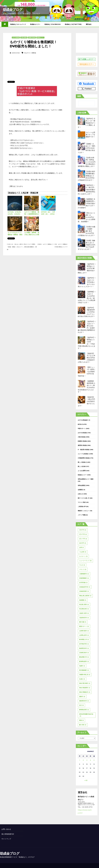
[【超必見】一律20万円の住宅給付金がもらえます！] (81, 400)
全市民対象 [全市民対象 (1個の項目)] (83, 583)
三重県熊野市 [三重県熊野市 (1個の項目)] (84, 574)
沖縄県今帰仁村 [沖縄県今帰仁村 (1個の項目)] (85, 675)
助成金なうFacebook (53, 24)
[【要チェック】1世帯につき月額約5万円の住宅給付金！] (81, 370)
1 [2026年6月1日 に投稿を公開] (80, 760)
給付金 (80, 424)
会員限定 (80, 490)
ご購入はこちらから (16, 186)
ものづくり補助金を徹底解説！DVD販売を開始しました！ (33, 44)
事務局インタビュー (84, 511)
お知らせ (80, 494)
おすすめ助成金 (16, 37)
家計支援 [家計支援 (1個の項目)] (83, 622)
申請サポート (82, 429)
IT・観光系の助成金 (84, 450)
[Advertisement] (37, 64)
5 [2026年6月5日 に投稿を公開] (94, 760)
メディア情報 (82, 515)
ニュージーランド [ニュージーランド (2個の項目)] (85, 561)
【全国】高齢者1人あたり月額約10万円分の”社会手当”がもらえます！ (87, 245)
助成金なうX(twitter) (73, 24)
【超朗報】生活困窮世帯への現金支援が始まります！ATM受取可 (86, 203)
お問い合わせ (6, 829)
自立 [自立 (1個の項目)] (81, 705)
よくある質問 (82, 471)
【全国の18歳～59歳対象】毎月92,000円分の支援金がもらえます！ (87, 231)
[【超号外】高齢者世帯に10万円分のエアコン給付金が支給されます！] (81, 310)
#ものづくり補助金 (30, 53)
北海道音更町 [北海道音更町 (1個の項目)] (84, 591)
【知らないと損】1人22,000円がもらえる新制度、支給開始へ (86, 217)
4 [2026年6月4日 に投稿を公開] (90, 760)
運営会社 (89, 24)
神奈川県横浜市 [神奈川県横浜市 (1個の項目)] (85, 692)
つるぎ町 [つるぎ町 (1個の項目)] (83, 552)
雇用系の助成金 (82, 445)
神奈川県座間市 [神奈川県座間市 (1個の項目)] (85, 688)
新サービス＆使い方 (84, 498)
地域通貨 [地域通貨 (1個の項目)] (83, 600)
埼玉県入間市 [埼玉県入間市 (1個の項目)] (84, 605)
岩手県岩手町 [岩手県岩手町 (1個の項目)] (84, 644)
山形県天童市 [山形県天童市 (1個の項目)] (84, 631)
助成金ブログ (13, 10)
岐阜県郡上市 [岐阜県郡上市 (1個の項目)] (84, 640)
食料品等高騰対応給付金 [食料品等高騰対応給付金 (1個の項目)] (86, 715)
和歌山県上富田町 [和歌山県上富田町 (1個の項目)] (85, 596)
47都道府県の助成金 (84, 458)
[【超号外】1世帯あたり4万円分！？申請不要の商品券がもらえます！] (81, 340)
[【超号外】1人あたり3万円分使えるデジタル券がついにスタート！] (81, 281)
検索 (79, 96)
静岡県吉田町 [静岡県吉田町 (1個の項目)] (84, 710)
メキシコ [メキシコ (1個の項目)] (83, 569)
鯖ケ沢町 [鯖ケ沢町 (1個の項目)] (83, 725)
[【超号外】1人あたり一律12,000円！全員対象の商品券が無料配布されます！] (81, 324)
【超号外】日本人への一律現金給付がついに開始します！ (86, 123)
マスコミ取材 (82, 502)
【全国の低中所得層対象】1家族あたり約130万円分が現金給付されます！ (86, 176)
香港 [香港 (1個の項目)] (81, 720)
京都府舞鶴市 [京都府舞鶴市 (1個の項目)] (84, 578)
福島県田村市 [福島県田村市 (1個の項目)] (84, 701)
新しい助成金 (82, 462)
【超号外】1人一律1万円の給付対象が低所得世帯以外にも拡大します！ (86, 190)
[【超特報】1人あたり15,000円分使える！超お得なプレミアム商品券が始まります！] (81, 294)
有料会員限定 (82, 485)
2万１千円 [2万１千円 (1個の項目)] (83, 539)
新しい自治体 (82, 466)
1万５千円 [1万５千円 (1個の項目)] (83, 534)
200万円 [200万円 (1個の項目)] (83, 543)
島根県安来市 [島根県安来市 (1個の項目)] (84, 648)
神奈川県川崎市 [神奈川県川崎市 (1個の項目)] (85, 683)
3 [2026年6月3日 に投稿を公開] (87, 760)
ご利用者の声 (82, 507)
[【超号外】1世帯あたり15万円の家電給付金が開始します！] (81, 267)
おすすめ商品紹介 (83, 420)
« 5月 (86, 780)
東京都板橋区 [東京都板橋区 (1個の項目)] (84, 670)
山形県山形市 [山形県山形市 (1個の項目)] (84, 635)
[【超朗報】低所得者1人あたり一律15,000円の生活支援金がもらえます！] (81, 384)
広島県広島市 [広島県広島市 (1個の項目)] (84, 653)
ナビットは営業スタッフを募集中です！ (90, 135)
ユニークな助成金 (83, 454)
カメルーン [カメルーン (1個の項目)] (83, 556)
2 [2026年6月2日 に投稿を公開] (83, 760)
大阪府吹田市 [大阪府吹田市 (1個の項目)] (84, 618)
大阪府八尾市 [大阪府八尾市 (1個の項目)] (84, 613)
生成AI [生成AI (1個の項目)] (82, 679)
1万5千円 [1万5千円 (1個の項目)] (83, 530)
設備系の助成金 (32, 37)
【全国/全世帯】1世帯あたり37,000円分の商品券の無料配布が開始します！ (87, 162)
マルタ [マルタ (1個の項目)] (82, 565)
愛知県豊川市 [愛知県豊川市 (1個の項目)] (84, 657)
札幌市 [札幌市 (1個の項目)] (82, 666)
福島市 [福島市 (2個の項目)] (82, 697)
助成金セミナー (35, 24)
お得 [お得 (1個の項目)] (81, 548)
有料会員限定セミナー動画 (86, 479)
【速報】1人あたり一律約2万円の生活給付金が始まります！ (86, 148)
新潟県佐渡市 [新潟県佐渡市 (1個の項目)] (84, 662)
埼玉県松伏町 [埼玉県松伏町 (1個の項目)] (84, 609)
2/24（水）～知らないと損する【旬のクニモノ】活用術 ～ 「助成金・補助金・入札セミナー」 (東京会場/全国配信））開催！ (22, 247)
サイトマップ (6, 839)
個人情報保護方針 (8, 834)
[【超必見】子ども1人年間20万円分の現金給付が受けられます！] (81, 356)
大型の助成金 (24, 37)
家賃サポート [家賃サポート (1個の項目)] (84, 626)
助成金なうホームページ (18, 24)
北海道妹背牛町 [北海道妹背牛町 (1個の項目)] (85, 587)
